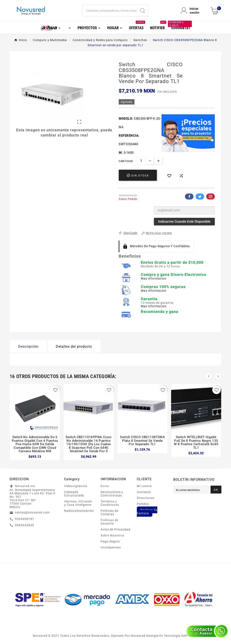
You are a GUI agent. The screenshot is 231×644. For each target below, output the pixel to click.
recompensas (111, 547)
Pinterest (211, 196)
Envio (105, 486)
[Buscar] (110, 11)
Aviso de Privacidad (115, 529)
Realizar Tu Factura (147, 512)
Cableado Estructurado (74, 494)
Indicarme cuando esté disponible (184, 222)
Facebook (189, 196)
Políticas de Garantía (109, 522)
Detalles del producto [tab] (74, 346)
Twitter (200, 196)
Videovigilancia (76, 486)
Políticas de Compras (109, 512)
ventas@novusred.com (32, 512)
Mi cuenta (144, 486)
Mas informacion (154, 278)
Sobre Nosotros (112, 535)
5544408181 (25, 519)
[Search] (143, 11)
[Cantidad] (141, 161)
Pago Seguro (110, 541)
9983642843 (25, 525)
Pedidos (143, 504)
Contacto (144, 492)
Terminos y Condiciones (110, 503)
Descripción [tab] (28, 346)
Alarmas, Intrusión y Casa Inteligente (78, 503)
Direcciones (146, 498)
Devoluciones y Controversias (112, 494)
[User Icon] (193, 11)
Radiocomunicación (79, 511)
